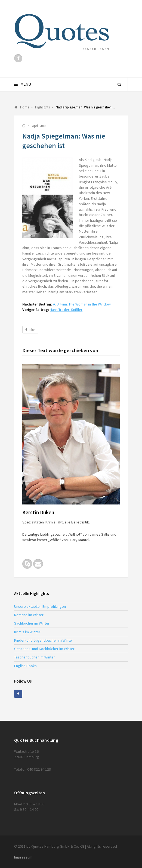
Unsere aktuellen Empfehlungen (40, 606)
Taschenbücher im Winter (35, 657)
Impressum (23, 857)
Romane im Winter (29, 615)
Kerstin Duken (38, 512)
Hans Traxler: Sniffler (66, 310)
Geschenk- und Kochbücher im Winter (44, 649)
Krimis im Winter (27, 632)
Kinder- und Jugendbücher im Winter (44, 640)
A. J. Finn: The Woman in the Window (82, 304)
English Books (25, 666)
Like (30, 330)
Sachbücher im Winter (32, 623)
